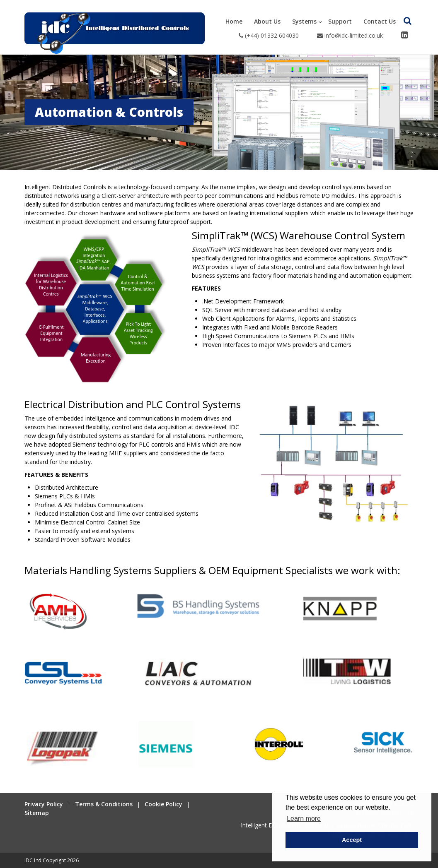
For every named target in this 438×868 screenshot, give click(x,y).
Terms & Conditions (104, 804)
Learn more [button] (304, 819)
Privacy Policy (44, 804)
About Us (267, 21)
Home (234, 21)
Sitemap (37, 813)
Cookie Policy (163, 804)
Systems (304, 21)
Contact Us (380, 21)
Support (340, 21)
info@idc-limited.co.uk (350, 35)
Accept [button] (352, 840)
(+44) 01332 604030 (269, 35)
